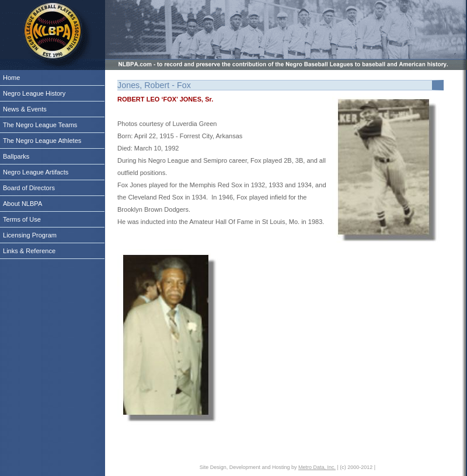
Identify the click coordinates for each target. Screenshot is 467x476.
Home (11, 78)
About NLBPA (22, 204)
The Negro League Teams (40, 125)
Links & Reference (29, 251)
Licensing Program (30, 235)
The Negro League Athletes (42, 141)
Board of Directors (29, 188)
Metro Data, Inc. (317, 467)
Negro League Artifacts (36, 172)
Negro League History (34, 93)
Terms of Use (22, 219)
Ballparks (16, 156)
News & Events (25, 109)
